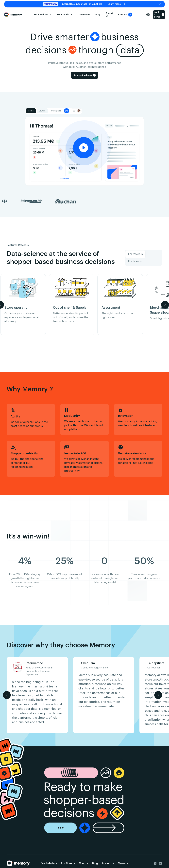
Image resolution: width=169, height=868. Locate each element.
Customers (84, 14)
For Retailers (49, 863)
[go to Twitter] (155, 863)
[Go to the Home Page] (13, 15)
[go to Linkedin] (160, 863)
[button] (43, 15)
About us (109, 14)
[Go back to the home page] (18, 863)
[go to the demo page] (85, 800)
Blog (98, 14)
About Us (108, 863)
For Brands (68, 863)
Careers (123, 863)
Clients (84, 863)
